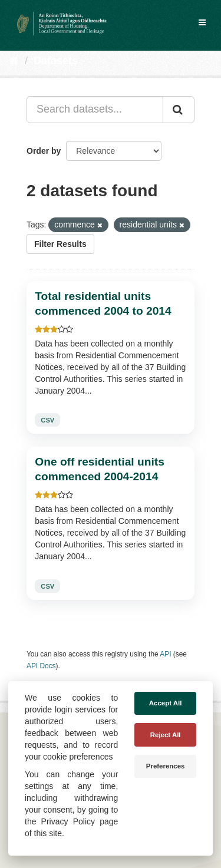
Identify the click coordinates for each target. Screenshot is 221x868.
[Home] (14, 61)
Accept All (166, 703)
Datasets (56, 61)
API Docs (41, 666)
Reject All (166, 735)
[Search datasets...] (95, 110)
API (165, 654)
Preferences (166, 766)
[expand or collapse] (202, 22)
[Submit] (179, 110)
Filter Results (60, 244)
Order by (44, 151)
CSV (47, 420)
